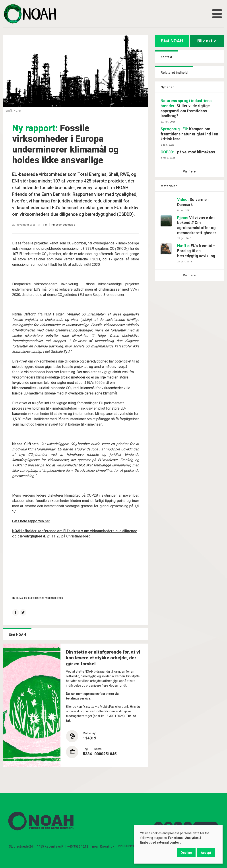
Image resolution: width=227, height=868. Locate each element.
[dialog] (178, 844)
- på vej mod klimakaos (188, 152)
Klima (20, 598)
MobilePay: (89, 733)
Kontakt (166, 57)
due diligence (36, 598)
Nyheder (167, 87)
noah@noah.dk (103, 846)
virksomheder (54, 598)
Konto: (98, 749)
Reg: (86, 749)
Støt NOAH (172, 41)
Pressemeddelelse (63, 225)
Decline (186, 853)
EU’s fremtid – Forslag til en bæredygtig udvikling (196, 251)
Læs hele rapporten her (31, 521)
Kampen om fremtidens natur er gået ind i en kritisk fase (189, 134)
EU (26, 598)
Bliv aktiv (207, 41)
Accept (206, 853)
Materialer (169, 186)
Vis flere (189, 171)
